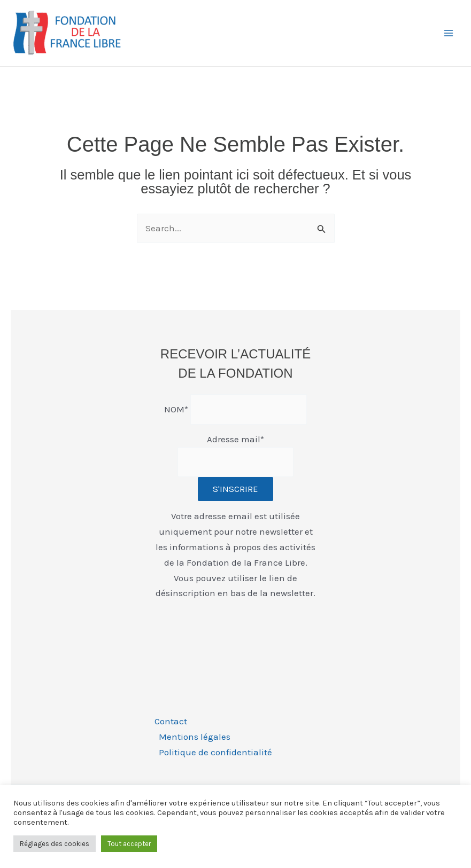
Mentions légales (195, 737)
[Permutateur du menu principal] (449, 33)
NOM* (176, 409)
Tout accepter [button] (129, 844)
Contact (171, 721)
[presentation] (236, 629)
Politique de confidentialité (215, 752)
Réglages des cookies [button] (55, 844)
